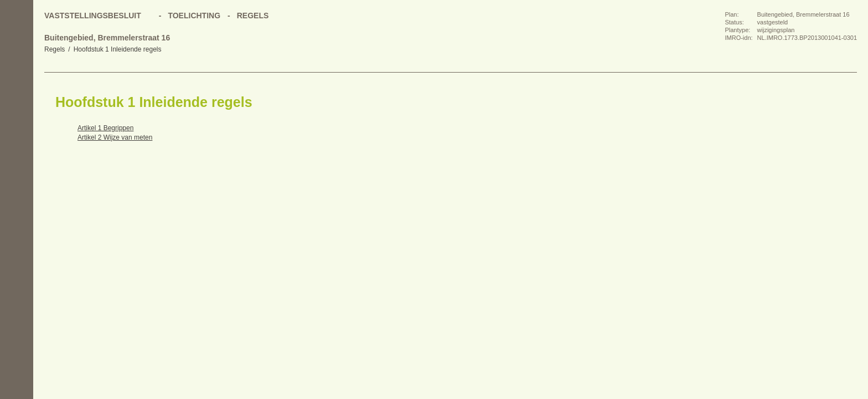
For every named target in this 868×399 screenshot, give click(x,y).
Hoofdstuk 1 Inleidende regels (118, 49)
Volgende (17, 139)
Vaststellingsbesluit (93, 16)
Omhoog (17, 161)
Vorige (17, 116)
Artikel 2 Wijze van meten (115, 137)
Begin (17, 94)
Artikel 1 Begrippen (105, 128)
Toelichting (194, 16)
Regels (55, 49)
